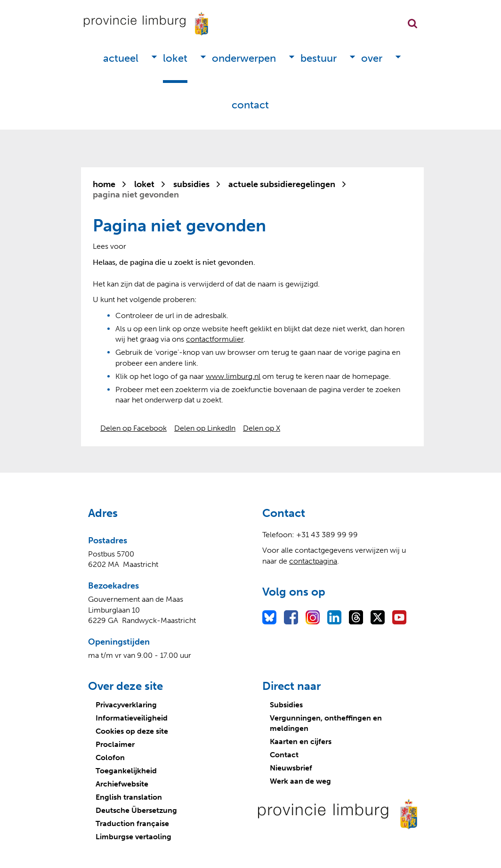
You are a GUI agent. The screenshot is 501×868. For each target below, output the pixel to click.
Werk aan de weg (300, 781)
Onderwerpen (244, 58)
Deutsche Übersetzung (136, 810)
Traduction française (132, 823)
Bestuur (319, 58)
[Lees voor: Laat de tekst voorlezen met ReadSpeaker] (109, 246)
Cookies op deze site (132, 731)
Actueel (121, 58)
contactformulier (215, 339)
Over (372, 58)
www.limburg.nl (233, 376)
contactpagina (313, 561)
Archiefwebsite (122, 784)
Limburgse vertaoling (133, 837)
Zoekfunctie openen (412, 24)
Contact (250, 105)
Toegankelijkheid (126, 771)
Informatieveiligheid (132, 718)
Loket (175, 58)
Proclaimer (115, 744)
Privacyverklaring (126, 705)
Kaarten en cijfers (301, 741)
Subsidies (286, 705)
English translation (129, 797)
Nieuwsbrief (291, 768)
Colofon (110, 757)
